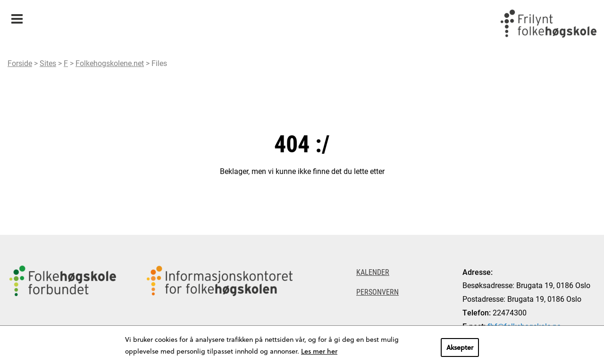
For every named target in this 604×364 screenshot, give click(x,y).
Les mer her (319, 351)
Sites (48, 63)
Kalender (373, 272)
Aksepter (460, 347)
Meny (17, 16)
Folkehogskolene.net (110, 63)
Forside (20, 63)
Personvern (377, 292)
